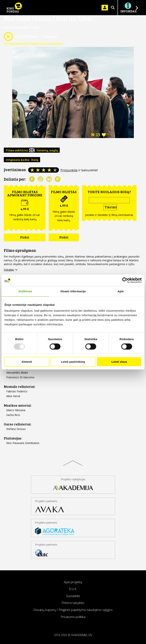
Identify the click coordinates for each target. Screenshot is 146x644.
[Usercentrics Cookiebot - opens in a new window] (125, 280)
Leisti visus (119, 362)
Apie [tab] (121, 291)
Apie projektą (73, 582)
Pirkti (25, 237)
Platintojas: (13, 438)
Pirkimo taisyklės (73, 603)
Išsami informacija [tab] (73, 291)
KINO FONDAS (14, 8)
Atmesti (27, 362)
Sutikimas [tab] (25, 291)
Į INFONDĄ (128, 8)
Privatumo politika (73, 617)
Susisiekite (73, 596)
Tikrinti (111, 207)
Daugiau (9, 270)
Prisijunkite (69, 170)
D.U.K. (73, 589)
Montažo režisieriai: (20, 387)
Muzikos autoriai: (18, 405)
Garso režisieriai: (18, 424)
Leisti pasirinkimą (73, 362)
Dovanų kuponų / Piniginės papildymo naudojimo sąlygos (73, 610)
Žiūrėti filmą (21, 36)
